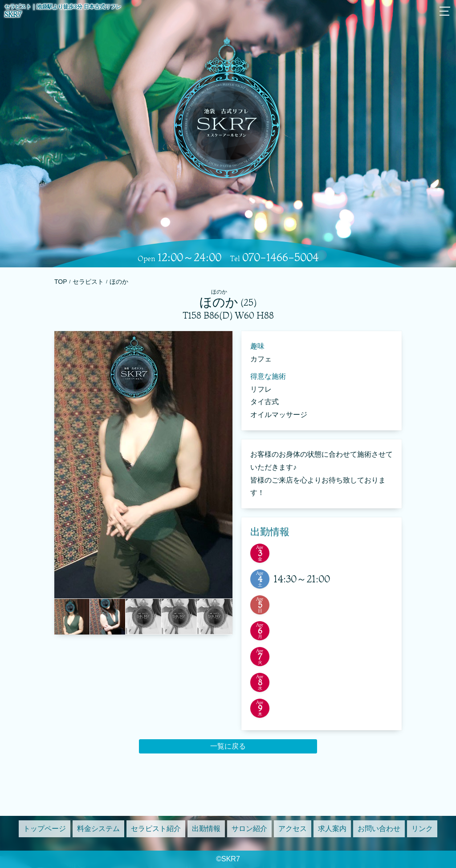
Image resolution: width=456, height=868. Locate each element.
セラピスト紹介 (156, 829)
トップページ (45, 829)
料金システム (98, 829)
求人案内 (332, 829)
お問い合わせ (379, 829)
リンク (422, 829)
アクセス (293, 829)
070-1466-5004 (281, 258)
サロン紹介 (249, 829)
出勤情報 (206, 829)
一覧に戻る (228, 746)
